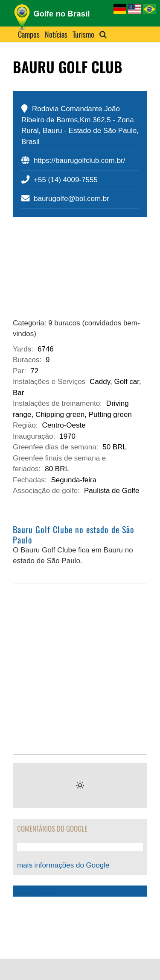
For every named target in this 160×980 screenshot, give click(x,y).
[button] (103, 34)
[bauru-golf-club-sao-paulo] (80, 273)
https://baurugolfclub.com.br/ (80, 161)
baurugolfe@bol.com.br (71, 199)
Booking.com (34, 891)
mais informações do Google (63, 865)
